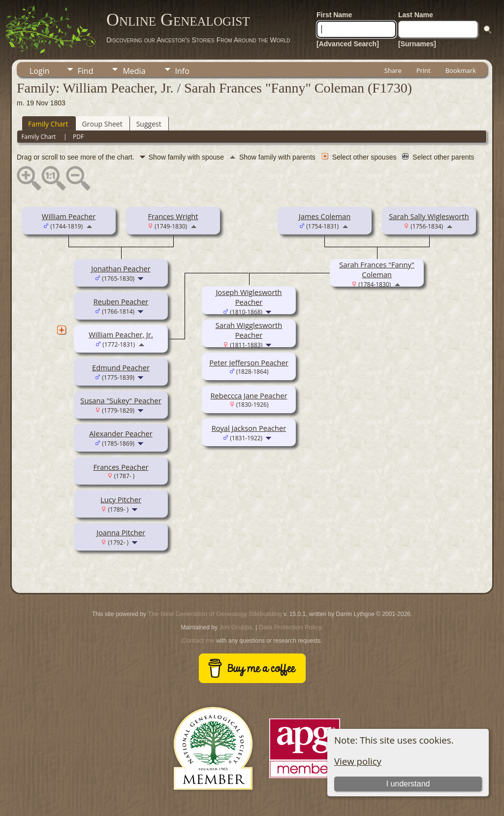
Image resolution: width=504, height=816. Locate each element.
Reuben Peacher (121, 301)
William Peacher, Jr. (121, 334)
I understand (408, 784)
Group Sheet (102, 124)
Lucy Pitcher (121, 499)
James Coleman (325, 216)
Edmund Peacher (121, 367)
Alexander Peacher (121, 433)
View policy (358, 761)
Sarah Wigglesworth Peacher (249, 330)
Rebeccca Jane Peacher (249, 395)
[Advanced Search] (348, 44)
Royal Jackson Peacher (249, 428)
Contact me (198, 640)
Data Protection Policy (290, 627)
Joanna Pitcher (121, 532)
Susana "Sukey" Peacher (121, 400)
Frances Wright (173, 216)
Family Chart (48, 124)
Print (424, 70)
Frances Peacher (121, 467)
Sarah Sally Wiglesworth (429, 216)
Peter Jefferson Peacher (249, 362)
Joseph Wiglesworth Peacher (249, 297)
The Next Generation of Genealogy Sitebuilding (215, 614)
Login (40, 71)
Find (86, 71)
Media (134, 71)
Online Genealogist (178, 20)
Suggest (149, 124)
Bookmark (461, 70)
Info (182, 71)
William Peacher (69, 216)
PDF (78, 137)
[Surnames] (417, 44)
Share (393, 70)
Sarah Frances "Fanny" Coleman (377, 269)
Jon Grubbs (236, 627)
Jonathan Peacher (121, 268)
